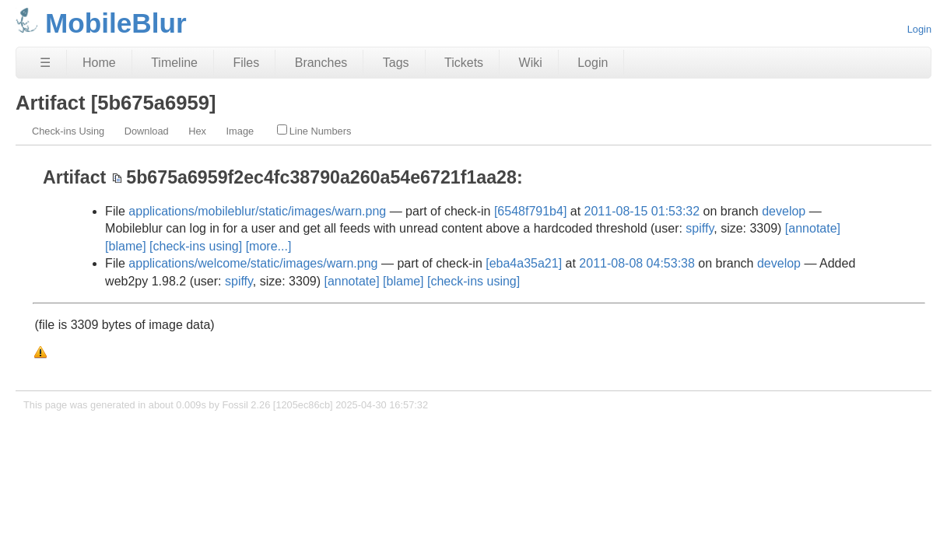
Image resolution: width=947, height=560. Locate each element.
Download (147, 131)
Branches (321, 63)
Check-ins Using (68, 131)
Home (99, 63)
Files (246, 63)
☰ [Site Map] (45, 63)
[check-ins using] (196, 246)
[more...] (269, 246)
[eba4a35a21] (524, 263)
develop (784, 211)
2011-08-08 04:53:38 (637, 263)
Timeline (174, 63)
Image (240, 131)
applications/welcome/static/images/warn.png (253, 263)
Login (919, 29)
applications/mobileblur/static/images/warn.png (257, 211)
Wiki (531, 63)
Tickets (464, 63)
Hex (197, 131)
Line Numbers (314, 131)
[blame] (125, 246)
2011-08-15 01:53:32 (642, 211)
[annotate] (813, 228)
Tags (396, 63)
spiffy (700, 228)
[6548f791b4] (530, 211)
